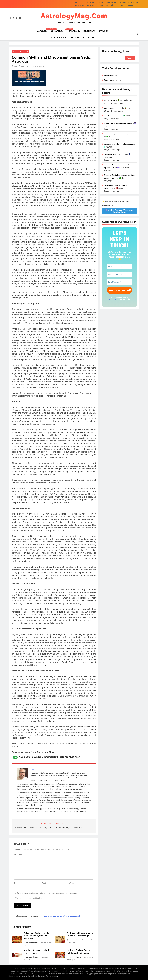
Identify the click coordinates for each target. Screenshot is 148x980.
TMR (16, 66)
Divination (104, 31)
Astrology (43, 30)
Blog (15, 757)
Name (17, 883)
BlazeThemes (54, 976)
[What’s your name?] (119, 267)
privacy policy (114, 299)
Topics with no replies (112, 80)
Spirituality (74, 31)
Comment (19, 855)
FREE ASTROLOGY (57, 37)
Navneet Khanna (32, 943)
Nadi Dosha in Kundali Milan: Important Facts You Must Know (50, 757)
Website (72, 883)
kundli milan (89, 31)
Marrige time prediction (113, 108)
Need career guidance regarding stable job (120, 134)
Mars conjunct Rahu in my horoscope (118, 144)
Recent (25, 51)
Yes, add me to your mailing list (28, 898)
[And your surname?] (119, 274)
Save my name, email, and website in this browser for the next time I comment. (47, 893)
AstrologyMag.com (74, 16)
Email (45, 883)
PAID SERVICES (76, 37)
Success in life (109, 100)
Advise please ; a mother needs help (118, 123)
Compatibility (59, 30)
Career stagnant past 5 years (115, 154)
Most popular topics (112, 75)
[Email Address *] (119, 282)
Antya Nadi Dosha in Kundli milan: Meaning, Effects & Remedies (36, 936)
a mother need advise (112, 116)
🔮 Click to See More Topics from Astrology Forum (119, 211)
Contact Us (93, 37)
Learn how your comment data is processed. (62, 916)
